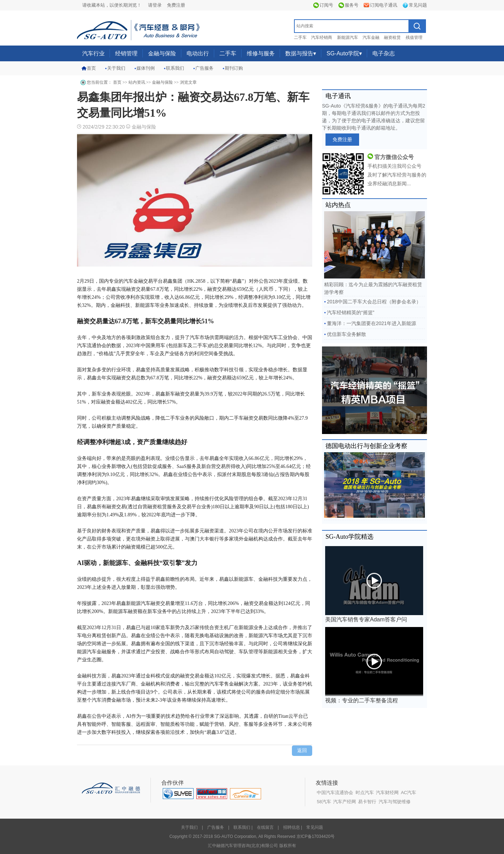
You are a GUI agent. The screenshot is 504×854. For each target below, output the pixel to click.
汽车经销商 (322, 37)
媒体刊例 (146, 68)
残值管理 (414, 37)
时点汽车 (365, 793)
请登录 (155, 5)
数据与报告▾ (301, 53)
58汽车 (324, 802)
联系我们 (175, 68)
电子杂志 (384, 53)
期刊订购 (234, 68)
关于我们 (116, 68)
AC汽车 (408, 793)
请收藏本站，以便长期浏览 (110, 5)
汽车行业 (93, 53)
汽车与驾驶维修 (395, 802)
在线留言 (265, 827)
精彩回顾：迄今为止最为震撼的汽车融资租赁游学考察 (374, 253)
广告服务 (204, 68)
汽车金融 (371, 37)
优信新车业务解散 (346, 334)
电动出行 (198, 53)
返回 (302, 750)
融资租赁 (392, 37)
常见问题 (418, 5)
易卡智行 (367, 802)
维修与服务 (261, 53)
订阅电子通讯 (384, 5)
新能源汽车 (348, 37)
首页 (91, 68)
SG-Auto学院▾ (344, 53)
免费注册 (176, 5)
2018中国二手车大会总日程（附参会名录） (374, 302)
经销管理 (126, 53)
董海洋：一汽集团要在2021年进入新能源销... (370, 325)
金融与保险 (162, 53)
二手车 (300, 37)
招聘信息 (292, 827)
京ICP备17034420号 (316, 836)
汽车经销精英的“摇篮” (351, 312)
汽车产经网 (345, 802)
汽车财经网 (387, 793)
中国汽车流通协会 (335, 793)
